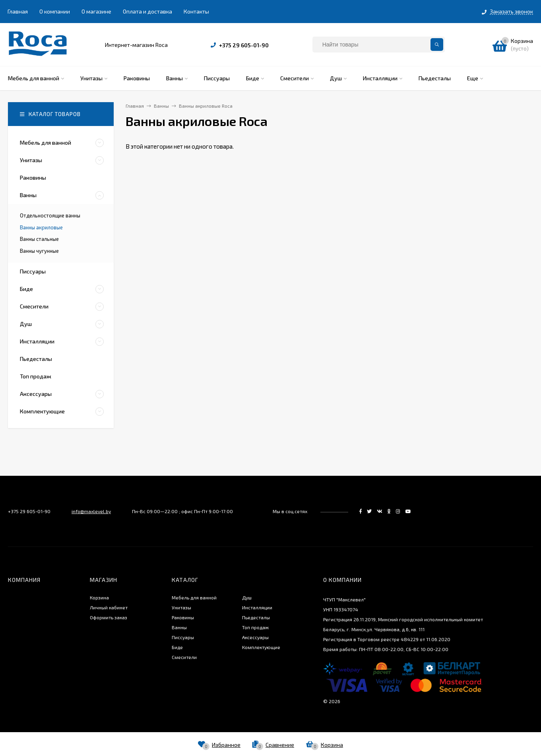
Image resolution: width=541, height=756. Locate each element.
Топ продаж (255, 627)
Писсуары (183, 637)
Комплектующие (261, 647)
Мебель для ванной (194, 597)
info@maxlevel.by (91, 511)
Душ (247, 597)
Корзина (99, 597)
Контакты (196, 11)
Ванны (179, 627)
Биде (177, 647)
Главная (18, 11)
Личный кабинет (109, 607)
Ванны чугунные (39, 251)
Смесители (184, 657)
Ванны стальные (39, 239)
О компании (55, 11)
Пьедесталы (256, 617)
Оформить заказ (109, 617)
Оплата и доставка (147, 11)
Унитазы (181, 607)
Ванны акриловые (41, 227)
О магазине (96, 11)
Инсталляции (257, 607)
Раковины (183, 617)
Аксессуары (255, 637)
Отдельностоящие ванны (50, 215)
